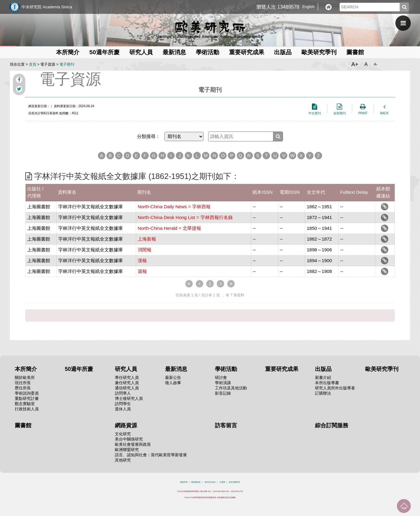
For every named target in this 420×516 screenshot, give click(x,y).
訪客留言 (226, 425)
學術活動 (208, 52)
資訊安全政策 (210, 482)
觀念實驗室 (25, 404)
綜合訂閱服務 (332, 425)
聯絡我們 (184, 482)
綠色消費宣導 (234, 482)
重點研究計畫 (27, 398)
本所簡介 (68, 52)
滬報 (142, 271)
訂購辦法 (323, 393)
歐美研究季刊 (319, 52)
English (308, 7)
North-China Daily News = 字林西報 (174, 207)
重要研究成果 (247, 52)
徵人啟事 (173, 383)
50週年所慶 (104, 52)
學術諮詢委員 (27, 393)
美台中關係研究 (129, 439)
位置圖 (222, 482)
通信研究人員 (127, 388)
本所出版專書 (327, 383)
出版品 (283, 52)
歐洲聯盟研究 (127, 450)
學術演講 (223, 383)
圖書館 (355, 52)
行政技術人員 (27, 409)
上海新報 (147, 239)
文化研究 (123, 434)
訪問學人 (123, 393)
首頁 (33, 64)
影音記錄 (223, 393)
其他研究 (123, 460)
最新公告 (173, 378)
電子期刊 (67, 64)
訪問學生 (123, 404)
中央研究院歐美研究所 (210, 29)
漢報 (142, 260)
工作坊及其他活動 (231, 388)
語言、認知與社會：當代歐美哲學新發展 (151, 455)
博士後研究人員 (129, 398)
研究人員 (141, 52)
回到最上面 (404, 506)
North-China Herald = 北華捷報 (169, 228)
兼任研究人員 (127, 383)
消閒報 (145, 250)
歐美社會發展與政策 (133, 444)
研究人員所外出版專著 (335, 388)
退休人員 (123, 409)
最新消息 (174, 52)
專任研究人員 (127, 378)
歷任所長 (23, 388)
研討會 (221, 378)
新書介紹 (323, 378)
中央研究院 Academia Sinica (47, 7)
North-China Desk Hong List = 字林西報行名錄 (185, 217)
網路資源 (126, 425)
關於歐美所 (25, 378)
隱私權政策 (196, 482)
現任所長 (23, 383)
